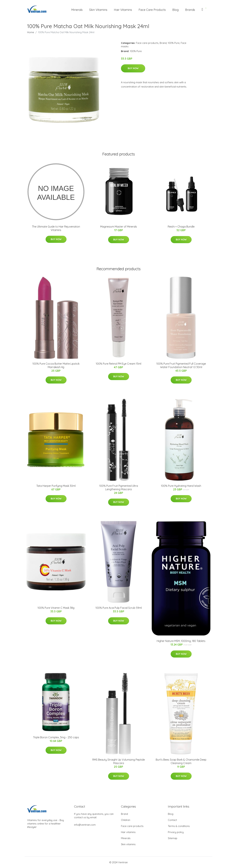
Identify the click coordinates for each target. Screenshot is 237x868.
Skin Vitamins (98, 10)
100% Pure (174, 43)
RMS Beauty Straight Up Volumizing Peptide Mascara (119, 761)
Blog (175, 10)
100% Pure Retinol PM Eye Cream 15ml (118, 364)
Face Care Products (152, 10)
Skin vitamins (128, 844)
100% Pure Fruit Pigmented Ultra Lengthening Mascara (119, 488)
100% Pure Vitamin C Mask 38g (56, 608)
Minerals (77, 10)
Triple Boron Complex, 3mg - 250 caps (56, 737)
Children (126, 820)
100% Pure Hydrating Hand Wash (181, 486)
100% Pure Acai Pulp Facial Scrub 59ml (119, 608)
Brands (190, 10)
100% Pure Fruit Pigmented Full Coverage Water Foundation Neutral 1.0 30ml (181, 365)
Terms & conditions (179, 826)
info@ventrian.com (85, 825)
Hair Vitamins (123, 10)
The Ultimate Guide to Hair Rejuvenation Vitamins (56, 228)
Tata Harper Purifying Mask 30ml (56, 486)
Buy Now (133, 68)
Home (31, 32)
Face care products (147, 43)
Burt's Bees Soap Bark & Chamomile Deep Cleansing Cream (181, 761)
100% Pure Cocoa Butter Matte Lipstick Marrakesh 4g (56, 365)
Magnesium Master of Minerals (119, 227)
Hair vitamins (128, 832)
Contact (172, 820)
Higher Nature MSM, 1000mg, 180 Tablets (181, 641)
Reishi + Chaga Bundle (181, 227)
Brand (163, 43)
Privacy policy (176, 832)
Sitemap (173, 838)
